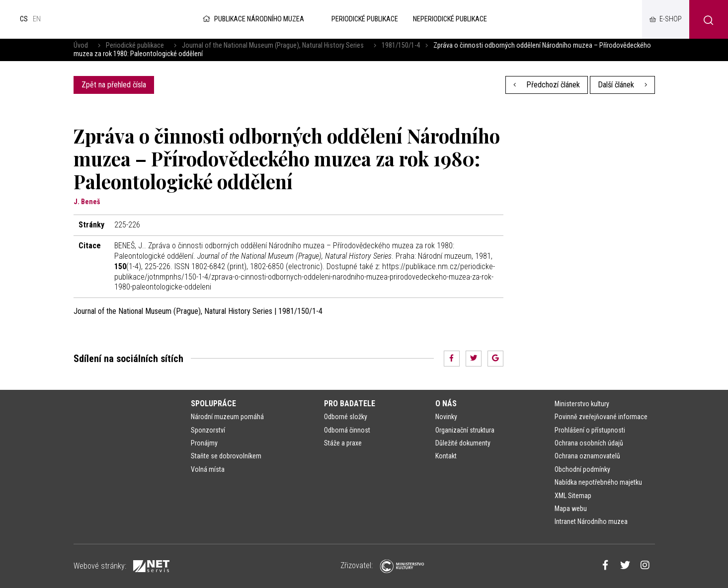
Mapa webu (571, 509)
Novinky (446, 417)
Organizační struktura (465, 430)
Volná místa (208, 469)
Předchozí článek (547, 85)
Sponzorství (208, 430)
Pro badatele (350, 404)
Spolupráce (213, 404)
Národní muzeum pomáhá (227, 417)
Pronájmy (204, 443)
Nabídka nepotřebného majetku (598, 482)
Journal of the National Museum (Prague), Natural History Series (273, 45)
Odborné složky (346, 417)
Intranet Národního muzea (591, 521)
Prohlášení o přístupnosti (590, 430)
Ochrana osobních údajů (589, 443)
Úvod (81, 45)
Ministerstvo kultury (582, 404)
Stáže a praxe (343, 443)
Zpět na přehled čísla (114, 85)
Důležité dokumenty (463, 443)
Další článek (622, 85)
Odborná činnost (347, 430)
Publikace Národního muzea (252, 19)
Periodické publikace (135, 45)
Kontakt (446, 456)
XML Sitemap (573, 496)
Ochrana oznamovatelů (587, 456)
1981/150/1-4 (401, 45)
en (37, 19)
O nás (446, 404)
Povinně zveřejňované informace (601, 417)
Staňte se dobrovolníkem (226, 456)
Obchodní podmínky (582, 469)
